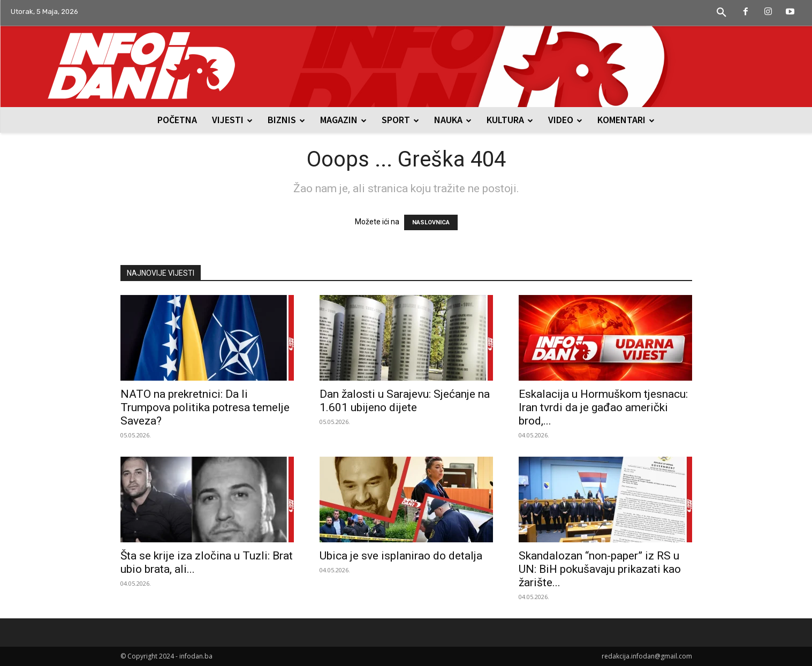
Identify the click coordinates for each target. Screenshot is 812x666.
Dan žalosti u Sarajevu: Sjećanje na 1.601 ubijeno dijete (405, 401)
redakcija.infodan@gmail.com (647, 656)
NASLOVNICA (431, 222)
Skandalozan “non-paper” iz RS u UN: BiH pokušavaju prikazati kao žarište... (600, 569)
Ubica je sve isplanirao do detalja (401, 556)
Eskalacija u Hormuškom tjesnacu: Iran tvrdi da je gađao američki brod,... (603, 407)
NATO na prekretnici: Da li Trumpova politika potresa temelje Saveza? (205, 407)
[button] (722, 13)
